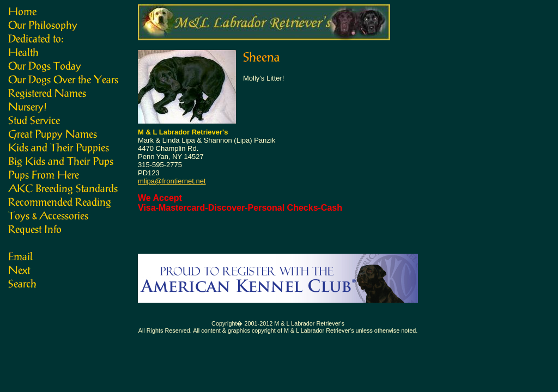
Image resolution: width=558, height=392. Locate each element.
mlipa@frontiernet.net (172, 181)
